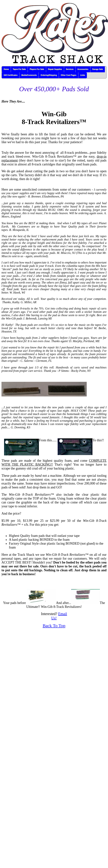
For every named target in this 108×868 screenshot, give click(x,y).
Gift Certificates (11, 75)
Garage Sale (98, 69)
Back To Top (54, 626)
